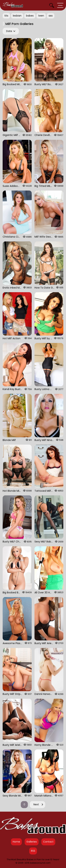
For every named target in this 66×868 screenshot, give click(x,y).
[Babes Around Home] (13, 5)
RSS (33, 851)
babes (30, 16)
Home (16, 842)
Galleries (32, 842)
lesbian (17, 16)
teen (41, 16)
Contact (48, 842)
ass (51, 16)
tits (6, 16)
